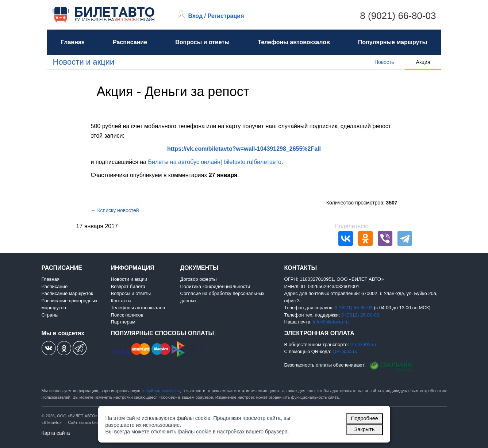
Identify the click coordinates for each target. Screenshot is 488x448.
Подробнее (364, 418)
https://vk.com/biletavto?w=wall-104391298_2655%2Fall (244, 149)
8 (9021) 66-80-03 (398, 16)
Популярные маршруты (393, 42)
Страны (50, 315)
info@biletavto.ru (331, 322)
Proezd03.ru (363, 344)
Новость (384, 62)
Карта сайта (56, 433)
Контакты (121, 301)
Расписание (130, 42)
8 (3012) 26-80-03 (360, 315)
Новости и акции (84, 62)
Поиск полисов (127, 315)
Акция (423, 62)
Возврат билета (128, 286)
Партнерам (123, 322)
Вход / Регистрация (216, 16)
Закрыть (364, 429)
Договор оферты (199, 279)
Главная (73, 42)
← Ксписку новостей (115, 210)
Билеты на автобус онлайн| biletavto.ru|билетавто (215, 162)
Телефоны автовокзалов (294, 42)
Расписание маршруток (67, 293)
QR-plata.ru (345, 351)
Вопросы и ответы (202, 42)
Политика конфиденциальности (215, 286)
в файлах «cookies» (161, 391)
